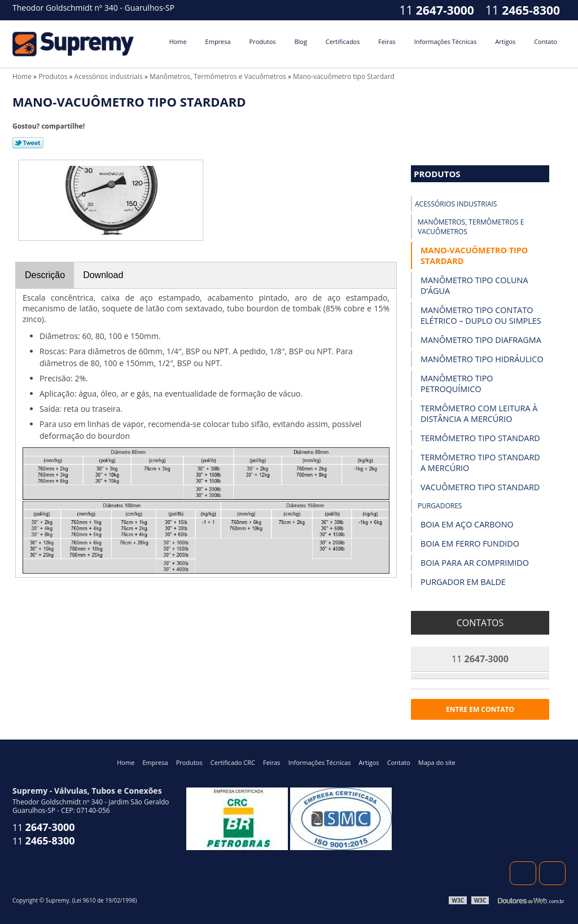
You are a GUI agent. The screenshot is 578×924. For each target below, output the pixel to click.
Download (103, 275)
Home (178, 41)
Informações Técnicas (446, 41)
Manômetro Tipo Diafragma (481, 340)
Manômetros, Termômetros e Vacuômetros (471, 227)
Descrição (45, 275)
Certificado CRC (233, 762)
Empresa (218, 41)
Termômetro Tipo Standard (480, 438)
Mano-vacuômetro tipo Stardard (474, 256)
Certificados (343, 41)
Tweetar (28, 143)
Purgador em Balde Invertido (463, 587)
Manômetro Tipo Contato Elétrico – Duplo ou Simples (481, 315)
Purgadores (440, 506)
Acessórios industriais (456, 204)
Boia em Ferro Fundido (470, 544)
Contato (546, 41)
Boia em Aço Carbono (467, 524)
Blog (300, 41)
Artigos (505, 41)
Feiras (387, 41)
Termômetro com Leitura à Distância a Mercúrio (479, 413)
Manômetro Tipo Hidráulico (482, 359)
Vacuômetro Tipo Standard (480, 487)
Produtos (263, 41)
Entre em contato (480, 709)
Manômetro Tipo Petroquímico (457, 384)
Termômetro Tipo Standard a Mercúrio (480, 463)
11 (523, 10)
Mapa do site (437, 762)
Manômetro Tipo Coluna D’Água (474, 285)
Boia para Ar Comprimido (475, 563)
